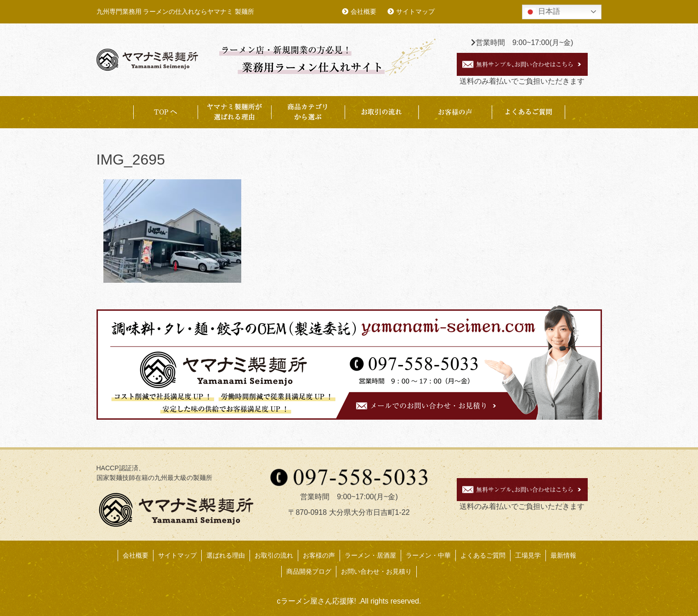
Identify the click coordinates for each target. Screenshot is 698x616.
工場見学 (528, 555)
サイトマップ (415, 11)
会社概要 (363, 11)
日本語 (542, 12)
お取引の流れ (381, 112)
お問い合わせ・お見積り (376, 571)
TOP (165, 112)
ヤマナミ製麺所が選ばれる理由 (234, 112)
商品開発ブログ (309, 571)
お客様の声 (319, 555)
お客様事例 (455, 112)
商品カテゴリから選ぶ (308, 112)
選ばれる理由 (226, 555)
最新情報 (563, 555)
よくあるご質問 (528, 112)
